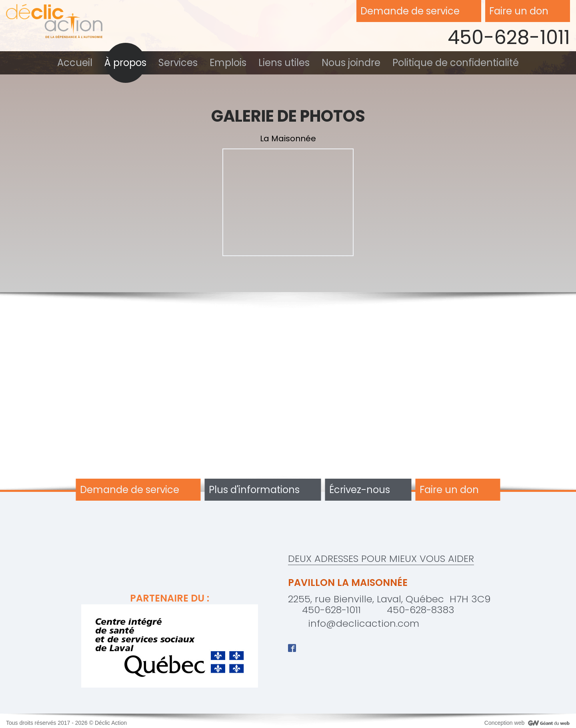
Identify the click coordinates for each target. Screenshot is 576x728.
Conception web (504, 723)
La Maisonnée (288, 138)
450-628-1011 (509, 37)
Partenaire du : (170, 640)
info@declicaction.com (364, 623)
